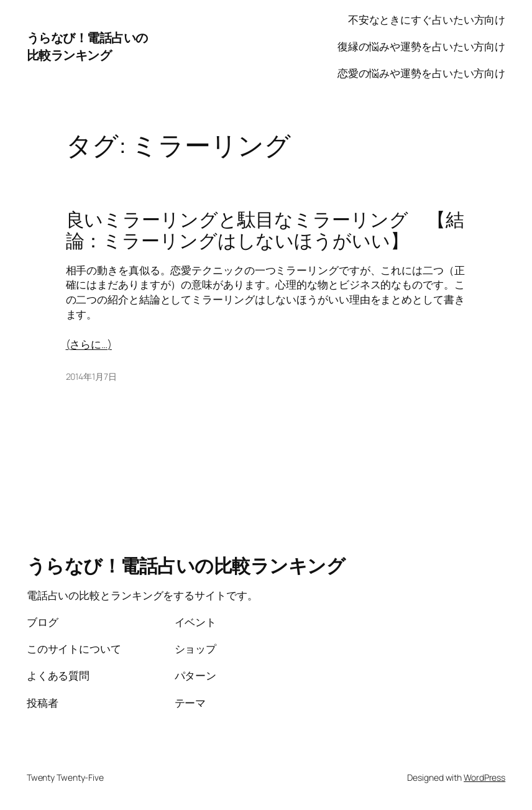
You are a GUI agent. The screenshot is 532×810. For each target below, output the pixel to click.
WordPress (484, 777)
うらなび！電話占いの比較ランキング (87, 46)
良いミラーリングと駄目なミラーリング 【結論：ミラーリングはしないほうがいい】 (265, 230)
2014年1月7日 (91, 376)
